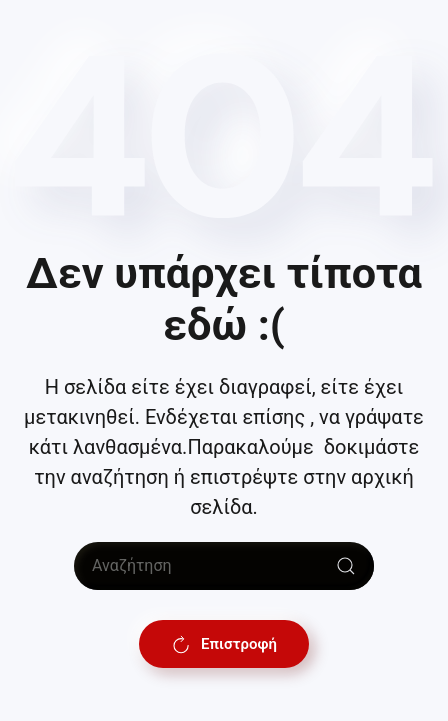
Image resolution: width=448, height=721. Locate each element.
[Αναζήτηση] (224, 566)
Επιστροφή (224, 644)
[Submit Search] (346, 566)
